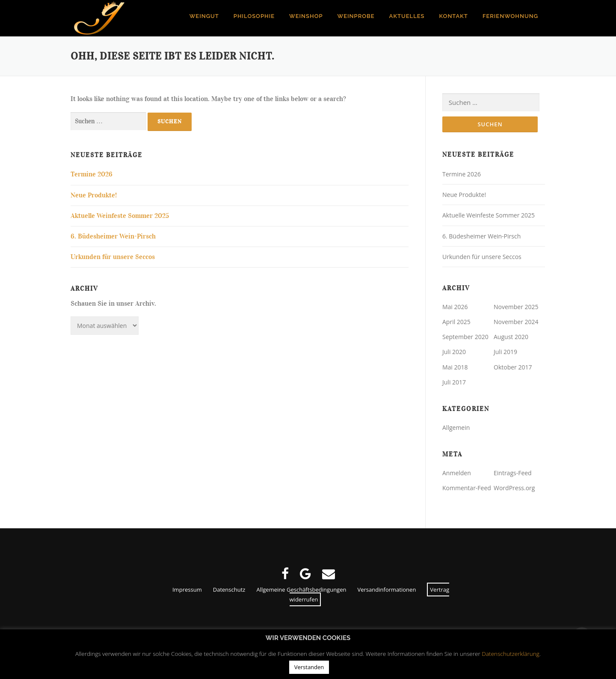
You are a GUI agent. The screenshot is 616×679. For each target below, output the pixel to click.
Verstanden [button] (309, 667)
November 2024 (516, 322)
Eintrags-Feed (513, 473)
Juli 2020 (454, 352)
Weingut (204, 16)
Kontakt (454, 16)
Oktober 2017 (513, 367)
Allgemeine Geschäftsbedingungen (301, 590)
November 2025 (516, 307)
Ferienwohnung (510, 16)
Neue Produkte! (94, 195)
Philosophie (254, 16)
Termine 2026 (92, 174)
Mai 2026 (455, 307)
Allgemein (456, 427)
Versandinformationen (386, 590)
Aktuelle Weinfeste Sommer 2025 (120, 216)
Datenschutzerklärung (511, 654)
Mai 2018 (455, 367)
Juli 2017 (454, 382)
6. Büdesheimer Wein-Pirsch (113, 236)
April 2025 (456, 322)
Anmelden (457, 473)
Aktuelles (407, 16)
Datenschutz (229, 590)
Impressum (187, 590)
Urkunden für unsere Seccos (113, 257)
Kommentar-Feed (467, 488)
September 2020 (465, 337)
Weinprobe (356, 16)
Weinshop (306, 16)
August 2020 (511, 337)
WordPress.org (514, 488)
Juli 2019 (505, 352)
